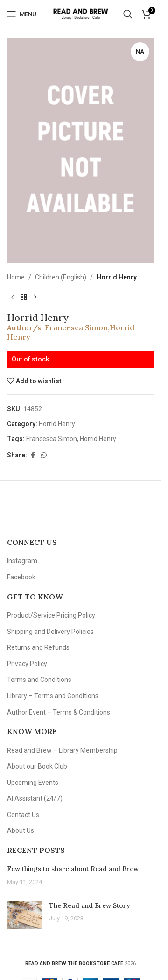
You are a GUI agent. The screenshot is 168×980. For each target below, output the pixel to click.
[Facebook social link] (33, 455)
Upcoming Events (33, 783)
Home (16, 277)
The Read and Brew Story (90, 905)
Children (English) (61, 277)
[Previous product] (13, 298)
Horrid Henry (117, 277)
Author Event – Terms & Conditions (59, 712)
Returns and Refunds (38, 647)
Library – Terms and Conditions (53, 696)
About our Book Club (37, 766)
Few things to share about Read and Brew (73, 869)
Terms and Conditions (39, 680)
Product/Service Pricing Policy (51, 615)
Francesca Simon (76, 328)
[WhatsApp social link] (44, 455)
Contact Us (23, 815)
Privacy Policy (27, 664)
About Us (21, 830)
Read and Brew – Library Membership (62, 750)
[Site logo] (80, 14)
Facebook (21, 577)
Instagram (22, 561)
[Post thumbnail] (24, 915)
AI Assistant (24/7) (35, 798)
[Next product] (35, 298)
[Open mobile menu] (22, 14)
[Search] (128, 14)
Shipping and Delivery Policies (50, 632)
